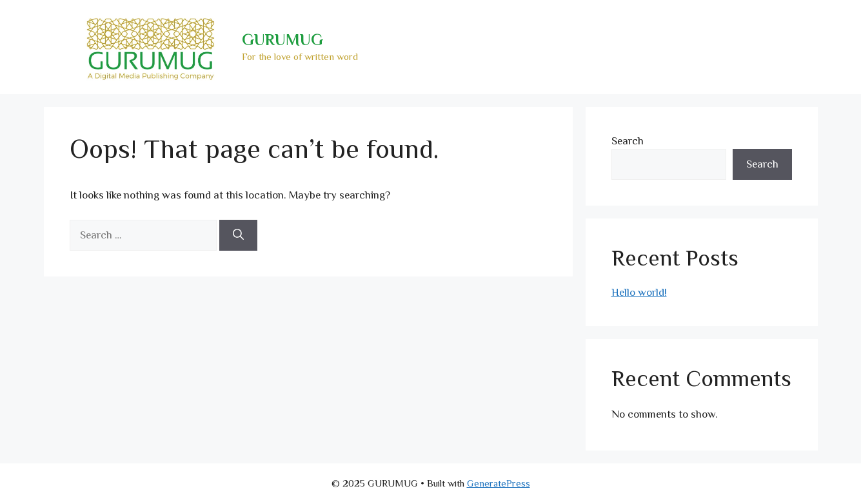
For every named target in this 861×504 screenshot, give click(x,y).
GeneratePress (499, 483)
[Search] (238, 235)
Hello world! (639, 292)
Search (628, 141)
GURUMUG (282, 40)
